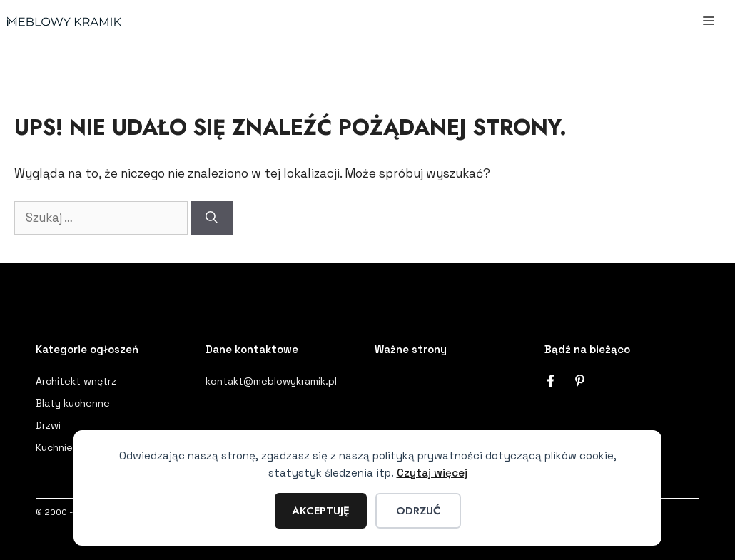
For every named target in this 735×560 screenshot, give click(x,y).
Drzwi (48, 425)
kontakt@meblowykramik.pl (271, 381)
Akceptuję (321, 511)
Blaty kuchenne (73, 403)
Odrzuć (418, 511)
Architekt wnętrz (76, 381)
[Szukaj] (212, 218)
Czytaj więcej (432, 473)
